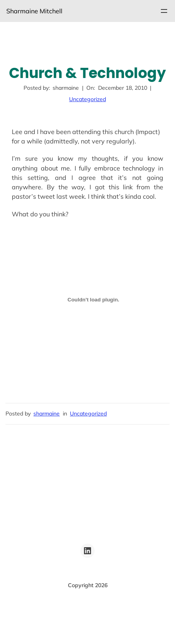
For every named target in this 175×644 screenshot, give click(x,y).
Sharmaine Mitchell (34, 11)
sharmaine (46, 414)
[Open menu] (164, 11)
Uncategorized (87, 99)
